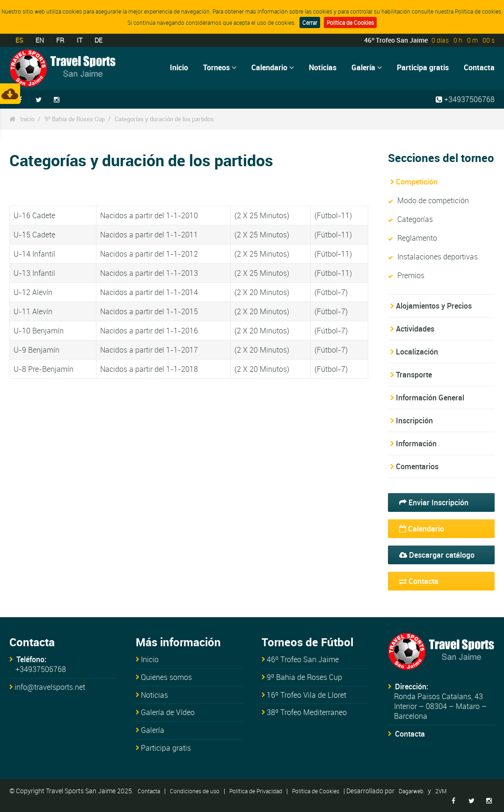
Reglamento (417, 238)
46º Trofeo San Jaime (303, 659)
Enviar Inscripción (434, 502)
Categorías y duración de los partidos (164, 119)
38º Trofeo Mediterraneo (307, 712)
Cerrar (310, 22)
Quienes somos (166, 677)
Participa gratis (423, 67)
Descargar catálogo (437, 555)
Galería (367, 67)
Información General (430, 398)
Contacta (479, 67)
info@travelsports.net (50, 687)
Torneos (220, 67)
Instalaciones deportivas (438, 257)
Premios (411, 275)
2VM (441, 791)
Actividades (415, 329)
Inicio (179, 67)
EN (40, 40)
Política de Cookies (350, 22)
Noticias (323, 67)
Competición (417, 182)
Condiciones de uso (195, 791)
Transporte (414, 375)
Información (416, 443)
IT (80, 40)
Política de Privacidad (256, 791)
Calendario (273, 67)
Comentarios (417, 466)
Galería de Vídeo (168, 712)
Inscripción (414, 421)
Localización (417, 352)
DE (99, 40)
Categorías (415, 219)
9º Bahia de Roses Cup (75, 119)
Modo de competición (433, 200)
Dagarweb (411, 791)
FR (60, 40)
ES (19, 40)
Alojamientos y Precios (434, 306)
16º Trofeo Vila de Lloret (307, 695)
